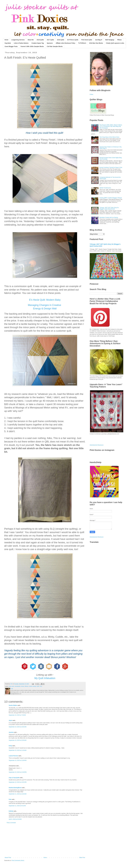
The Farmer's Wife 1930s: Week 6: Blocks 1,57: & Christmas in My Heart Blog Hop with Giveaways (111, 126)
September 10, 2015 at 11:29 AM (18, 750)
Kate (10, 799)
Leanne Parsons (13, 756)
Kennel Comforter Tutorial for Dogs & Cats (111, 167)
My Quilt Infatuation (45, 678)
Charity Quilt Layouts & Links (115, 43)
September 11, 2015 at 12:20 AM (18, 794)
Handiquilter (17, 686)
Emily (10, 746)
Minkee (27, 686)
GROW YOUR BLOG (105, 188)
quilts (38, 686)
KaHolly (11, 811)
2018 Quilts (61, 40)
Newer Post (8, 858)
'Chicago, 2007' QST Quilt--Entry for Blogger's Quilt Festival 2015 (109, 208)
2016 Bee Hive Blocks (96, 43)
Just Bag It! (99, 40)
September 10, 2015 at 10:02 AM (18, 727)
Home (6, 40)
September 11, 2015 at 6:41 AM (17, 806)
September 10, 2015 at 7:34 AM (17, 715)
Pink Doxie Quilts (87, 40)
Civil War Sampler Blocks (55, 46)
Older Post (82, 858)
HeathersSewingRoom (15, 788)
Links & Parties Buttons (21, 43)
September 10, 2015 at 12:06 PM (18, 760)
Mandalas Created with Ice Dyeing (109, 217)
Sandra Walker (13, 705)
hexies (23, 686)
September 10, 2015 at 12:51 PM (18, 782)
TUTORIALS (82, 43)
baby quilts (11, 686)
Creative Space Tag (38, 43)
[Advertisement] (45, 840)
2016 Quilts (40, 40)
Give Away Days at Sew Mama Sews (109, 137)
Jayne (10, 720)
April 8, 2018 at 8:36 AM (15, 819)
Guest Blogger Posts (11, 46)
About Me (31, 40)
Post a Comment (11, 823)
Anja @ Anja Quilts (14, 778)
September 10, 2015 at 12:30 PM (18, 772)
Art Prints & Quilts (73, 40)
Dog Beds (8, 43)
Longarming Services (18, 40)
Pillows (119, 40)
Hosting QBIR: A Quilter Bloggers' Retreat (111, 198)
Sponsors (50, 43)
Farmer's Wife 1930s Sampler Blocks (32, 46)
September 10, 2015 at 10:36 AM (18, 740)
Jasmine (11, 732)
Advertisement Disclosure (97, 445)
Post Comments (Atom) (18, 861)
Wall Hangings (110, 40)
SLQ (41, 686)
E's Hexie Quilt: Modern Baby (45, 300)
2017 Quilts (50, 40)
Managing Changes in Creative (45, 305)
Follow (91, 94)
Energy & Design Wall (45, 308)
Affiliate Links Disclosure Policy (65, 43)
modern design (33, 686)
